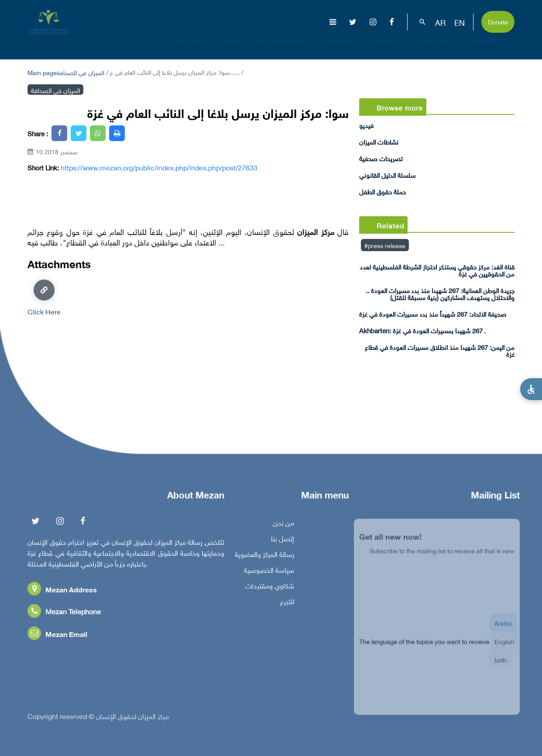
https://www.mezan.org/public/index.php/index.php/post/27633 (159, 167)
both (501, 665)
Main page (42, 72)
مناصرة (387, 46)
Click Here (44, 297)
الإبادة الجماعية (244, 46)
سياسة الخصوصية (269, 572)
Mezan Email (57, 636)
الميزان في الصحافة (81, 72)
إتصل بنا (283, 540)
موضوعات (295, 46)
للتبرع (287, 603)
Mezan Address (62, 591)
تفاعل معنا (489, 46)
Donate (498, 21)
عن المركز (194, 46)
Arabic (503, 629)
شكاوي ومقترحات (270, 587)
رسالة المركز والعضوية (264, 556)
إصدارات (344, 46)
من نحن (283, 525)
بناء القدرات (435, 46)
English (504, 647)
